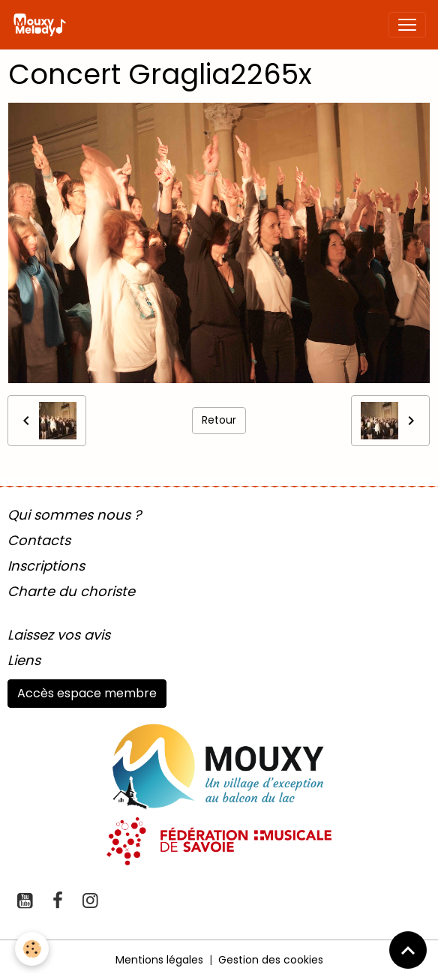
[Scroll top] (408, 950)
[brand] (42, 25)
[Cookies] (32, 949)
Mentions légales (159, 960)
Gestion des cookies (271, 960)
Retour (219, 420)
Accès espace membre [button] (87, 693)
